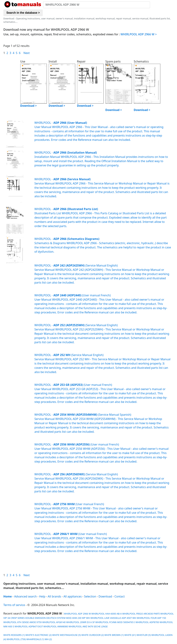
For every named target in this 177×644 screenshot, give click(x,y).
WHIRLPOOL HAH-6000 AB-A (107, 614)
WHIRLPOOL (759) (16, 639)
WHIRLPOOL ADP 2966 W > (139, 34)
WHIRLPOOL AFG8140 (54, 622)
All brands (54, 596)
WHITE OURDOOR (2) (93, 635)
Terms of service (14, 605)
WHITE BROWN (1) (114, 635)
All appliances (73, 596)
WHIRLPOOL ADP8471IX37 (29, 626)
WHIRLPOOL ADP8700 (147, 622)
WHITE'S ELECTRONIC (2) (38, 635)
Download (105, 596)
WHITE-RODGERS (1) (14, 635)
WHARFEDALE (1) (35, 639)
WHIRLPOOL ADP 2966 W (77, 614)
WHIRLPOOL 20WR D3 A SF (80, 622)
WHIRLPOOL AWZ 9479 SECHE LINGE (88, 626)
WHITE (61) (130, 635)
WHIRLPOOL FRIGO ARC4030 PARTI (141, 614)
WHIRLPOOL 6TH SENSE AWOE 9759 (23, 622)
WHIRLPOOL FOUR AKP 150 (151, 618)
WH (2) (48, 639)
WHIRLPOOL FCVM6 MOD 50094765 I (115, 622)
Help (42, 596)
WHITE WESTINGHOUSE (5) (67, 635)
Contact (120, 596)
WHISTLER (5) (144, 635)
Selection (90, 596)
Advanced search (25, 596)
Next (27, 53)
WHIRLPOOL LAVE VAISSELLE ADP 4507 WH (113, 618)
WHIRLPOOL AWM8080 (56, 626)
